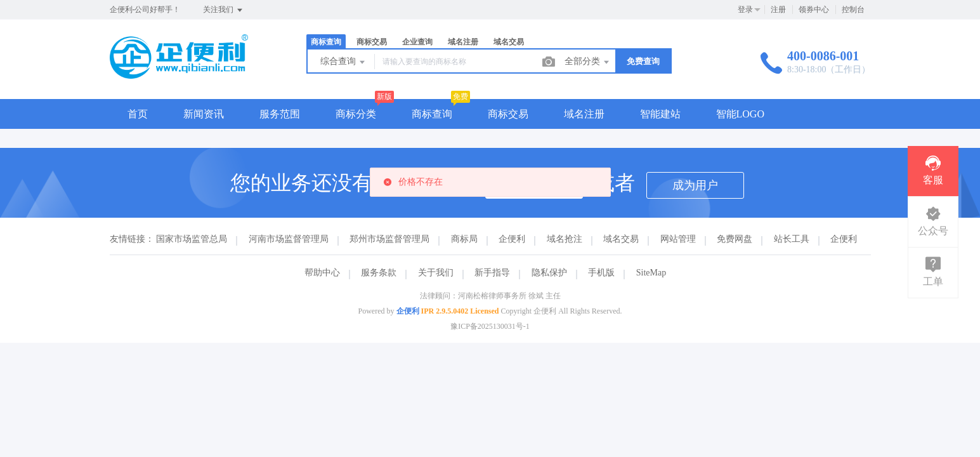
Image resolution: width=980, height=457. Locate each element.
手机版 (601, 273)
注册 (778, 10)
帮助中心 (322, 273)
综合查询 (344, 62)
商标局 (464, 239)
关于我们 (436, 273)
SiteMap (651, 273)
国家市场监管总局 (192, 239)
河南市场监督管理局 (289, 239)
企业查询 (417, 42)
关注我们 (224, 10)
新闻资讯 (204, 114)
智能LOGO (740, 114)
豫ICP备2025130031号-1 (490, 326)
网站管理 (678, 239)
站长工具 (792, 239)
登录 (745, 10)
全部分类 (588, 62)
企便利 (512, 239)
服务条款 (379, 273)
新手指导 (492, 273)
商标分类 (356, 114)
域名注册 (463, 42)
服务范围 (280, 114)
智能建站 (660, 114)
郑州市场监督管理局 (389, 239)
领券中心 (814, 10)
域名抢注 (565, 239)
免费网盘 (735, 239)
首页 (138, 114)
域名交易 (509, 42)
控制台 (853, 10)
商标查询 (326, 42)
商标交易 (372, 42)
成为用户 (695, 185)
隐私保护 (549, 273)
